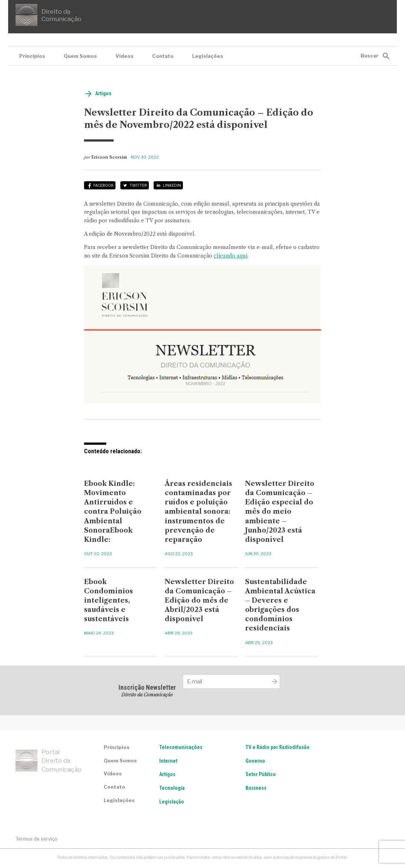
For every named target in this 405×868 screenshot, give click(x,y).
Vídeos (125, 56)
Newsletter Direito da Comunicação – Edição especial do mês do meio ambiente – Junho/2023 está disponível (280, 512)
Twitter (138, 185)
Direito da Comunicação (48, 15)
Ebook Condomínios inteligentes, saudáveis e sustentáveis (108, 601)
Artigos (103, 93)
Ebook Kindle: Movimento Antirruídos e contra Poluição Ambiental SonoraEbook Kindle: (113, 512)
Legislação (172, 802)
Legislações (208, 56)
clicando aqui (230, 256)
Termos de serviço (36, 839)
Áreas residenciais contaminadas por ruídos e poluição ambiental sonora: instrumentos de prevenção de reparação (198, 512)
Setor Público (261, 774)
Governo (255, 761)
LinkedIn (172, 185)
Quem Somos (80, 56)
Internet (168, 761)
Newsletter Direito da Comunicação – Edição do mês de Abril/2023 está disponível (199, 601)
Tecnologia (172, 788)
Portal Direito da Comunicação (48, 761)
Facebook (103, 185)
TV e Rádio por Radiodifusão (277, 747)
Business (256, 788)
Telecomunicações (181, 747)
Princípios (32, 56)
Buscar (369, 56)
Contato (163, 56)
